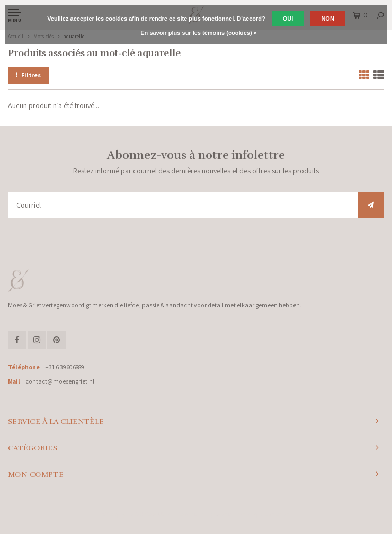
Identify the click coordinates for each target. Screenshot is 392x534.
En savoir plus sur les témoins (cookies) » (198, 33)
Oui (288, 19)
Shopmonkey (275, 514)
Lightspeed (219, 514)
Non (327, 19)
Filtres (28, 75)
